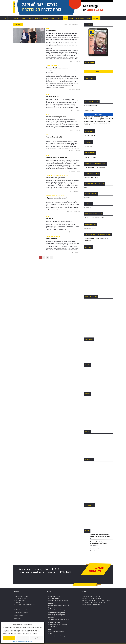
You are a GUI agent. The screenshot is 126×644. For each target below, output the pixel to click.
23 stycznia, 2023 (74, 149)
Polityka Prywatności (20, 607)
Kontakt (88, 16)
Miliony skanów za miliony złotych (56, 155)
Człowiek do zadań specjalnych (56, 175)
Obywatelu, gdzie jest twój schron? (57, 196)
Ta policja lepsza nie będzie (54, 135)
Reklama (72, 16)
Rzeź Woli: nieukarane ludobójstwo (100, 546)
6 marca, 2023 (75, 108)
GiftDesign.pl (87, 205)
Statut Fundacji (19, 613)
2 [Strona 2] (44, 256)
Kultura (31, 16)
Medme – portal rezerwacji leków (95, 215)
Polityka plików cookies (17, 641)
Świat (10, 16)
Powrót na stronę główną (71, 22)
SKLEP (66, 16)
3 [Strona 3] (47, 256)
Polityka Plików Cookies (21, 610)
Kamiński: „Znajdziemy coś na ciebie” (57, 66)
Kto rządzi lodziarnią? (53, 94)
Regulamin (17, 616)
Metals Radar (89, 144)
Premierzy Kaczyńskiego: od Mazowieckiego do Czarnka (99, 540)
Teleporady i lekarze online (91, 175)
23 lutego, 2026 (75, 59)
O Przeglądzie (80, 16)
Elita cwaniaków (51, 28)
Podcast (60, 16)
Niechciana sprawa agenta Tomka (56, 115)
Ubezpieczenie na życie (90, 226)
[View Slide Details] (71, 6)
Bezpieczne (50, 216)
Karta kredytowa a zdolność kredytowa (94, 165)
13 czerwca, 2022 (74, 230)
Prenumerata (46, 16)
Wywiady (25, 16)
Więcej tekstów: (98, 553)
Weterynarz (87, 195)
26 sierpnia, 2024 (75, 88)
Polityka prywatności (28, 641)
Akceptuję (9, 638)
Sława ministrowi (52, 236)
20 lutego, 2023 (75, 128)
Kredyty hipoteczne (91, 155)
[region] (71, 6)
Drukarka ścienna (90, 133)
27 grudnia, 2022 (74, 169)
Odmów (23, 638)
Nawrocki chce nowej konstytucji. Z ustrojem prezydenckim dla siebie (100, 533)
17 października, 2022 (73, 210)
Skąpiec (86, 185)
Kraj (5, 16)
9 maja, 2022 (76, 250)
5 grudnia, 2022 (75, 189)
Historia (38, 16)
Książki (53, 16)
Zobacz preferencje (36, 638)
